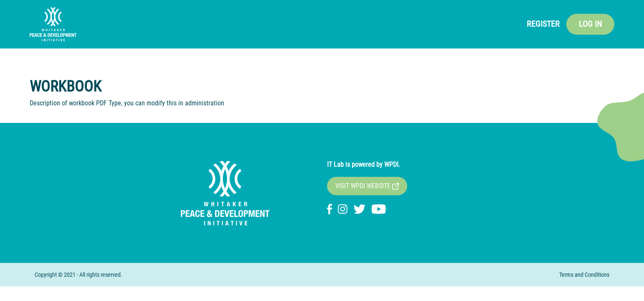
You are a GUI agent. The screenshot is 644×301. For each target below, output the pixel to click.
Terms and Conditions (584, 275)
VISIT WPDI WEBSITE (367, 186)
